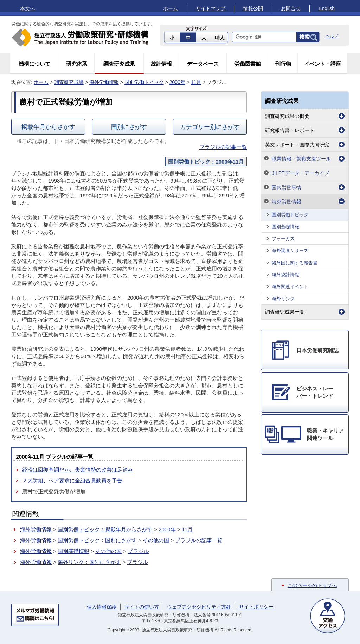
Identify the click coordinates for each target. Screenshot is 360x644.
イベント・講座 (323, 64)
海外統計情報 (285, 275)
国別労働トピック (144, 82)
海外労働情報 (104, 82)
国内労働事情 (287, 188)
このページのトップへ (312, 585)
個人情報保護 (102, 607)
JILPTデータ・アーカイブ (300, 173)
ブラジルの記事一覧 (223, 147)
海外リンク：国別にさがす (89, 562)
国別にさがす (129, 127)
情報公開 (253, 8)
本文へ (27, 8)
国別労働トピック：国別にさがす (97, 540)
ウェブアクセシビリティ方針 (199, 607)
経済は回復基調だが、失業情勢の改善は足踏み (78, 470)
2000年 (177, 82)
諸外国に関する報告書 (295, 263)
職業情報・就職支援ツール (301, 159)
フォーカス (283, 239)
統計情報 (161, 64)
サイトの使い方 (142, 607)
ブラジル (138, 551)
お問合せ (291, 8)
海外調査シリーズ (290, 251)
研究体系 (77, 64)
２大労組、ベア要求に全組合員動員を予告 (72, 481)
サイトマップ (211, 8)
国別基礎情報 (73, 551)
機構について (34, 64)
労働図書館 (248, 64)
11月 (196, 82)
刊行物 (283, 64)
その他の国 (156, 540)
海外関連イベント (290, 287)
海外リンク (283, 299)
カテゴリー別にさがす (210, 127)
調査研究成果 (119, 64)
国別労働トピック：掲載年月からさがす (105, 529)
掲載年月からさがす (48, 127)
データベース (203, 64)
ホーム (171, 8)
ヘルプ (332, 36)
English (327, 8)
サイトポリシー (256, 607)
